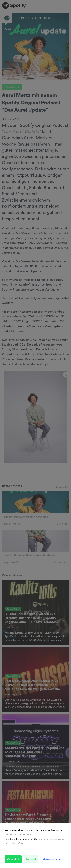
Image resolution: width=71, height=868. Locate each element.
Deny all (31, 859)
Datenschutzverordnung (19, 835)
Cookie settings (52, 859)
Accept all (13, 859)
